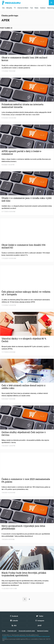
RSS (14, 626)
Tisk (31, 8)
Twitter (40, 616)
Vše (3, 8)
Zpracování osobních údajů (27, 631)
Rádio (36, 8)
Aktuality (9, 8)
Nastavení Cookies (43, 631)
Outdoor (43, 8)
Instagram (40, 621)
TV (15, 8)
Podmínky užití (12, 631)
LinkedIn (14, 621)
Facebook (14, 616)
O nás (4, 631)
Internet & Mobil (23, 8)
